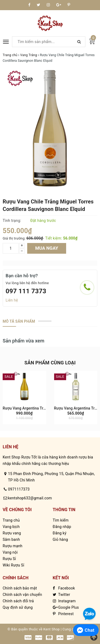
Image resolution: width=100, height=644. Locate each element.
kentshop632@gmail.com (30, 498)
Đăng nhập (62, 527)
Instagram (64, 601)
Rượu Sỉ (9, 559)
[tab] (19, 321)
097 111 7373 (26, 291)
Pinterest (63, 614)
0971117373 (19, 489)
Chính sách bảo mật (20, 588)
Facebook (64, 588)
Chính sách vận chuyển (22, 595)
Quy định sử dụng (18, 607)
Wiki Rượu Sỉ (13, 565)
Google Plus (66, 607)
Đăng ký (60, 533)
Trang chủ (11, 520)
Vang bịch (11, 527)
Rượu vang (12, 533)
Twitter (61, 595)
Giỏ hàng (60, 539)
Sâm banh (11, 539)
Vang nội (10, 552)
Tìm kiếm (61, 520)
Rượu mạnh (13, 546)
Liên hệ (12, 300)
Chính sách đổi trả (18, 601)
